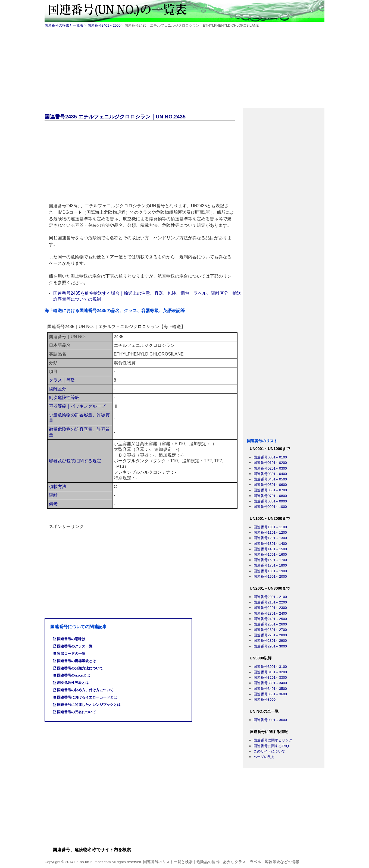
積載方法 (58, 487)
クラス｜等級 (62, 380)
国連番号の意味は (71, 639)
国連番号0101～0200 (270, 463)
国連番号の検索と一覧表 (64, 25)
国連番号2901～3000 (270, 646)
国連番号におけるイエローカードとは (87, 697)
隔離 (53, 495)
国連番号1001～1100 (270, 527)
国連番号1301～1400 (270, 544)
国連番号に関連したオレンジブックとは (89, 705)
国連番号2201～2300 (270, 608)
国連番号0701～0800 (270, 496)
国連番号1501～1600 (270, 554)
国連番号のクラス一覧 (75, 646)
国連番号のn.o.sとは (74, 675)
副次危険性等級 (64, 397)
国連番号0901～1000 (270, 507)
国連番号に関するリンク (273, 740)
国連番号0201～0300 (270, 468)
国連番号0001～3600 (270, 720)
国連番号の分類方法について (80, 668)
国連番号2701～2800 (270, 635)
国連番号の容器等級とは (76, 661)
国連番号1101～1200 (270, 532)
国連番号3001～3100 (270, 667)
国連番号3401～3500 (270, 689)
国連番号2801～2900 (270, 641)
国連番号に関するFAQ (271, 746)
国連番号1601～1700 (270, 560)
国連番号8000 (265, 699)
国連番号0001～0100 (270, 457)
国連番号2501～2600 (270, 624)
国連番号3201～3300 (270, 677)
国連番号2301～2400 (270, 613)
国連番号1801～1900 (270, 571)
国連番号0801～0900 (270, 501)
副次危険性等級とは (73, 683)
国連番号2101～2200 (270, 602)
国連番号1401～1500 (270, 549)
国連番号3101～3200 (270, 672)
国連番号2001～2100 (270, 597)
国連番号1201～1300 (270, 538)
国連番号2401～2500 (104, 25)
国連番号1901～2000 (270, 576)
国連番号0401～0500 (270, 479)
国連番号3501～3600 (270, 694)
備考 (53, 504)
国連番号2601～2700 (270, 630)
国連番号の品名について (76, 712)
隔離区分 (58, 389)
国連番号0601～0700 (270, 490)
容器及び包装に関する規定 (75, 461)
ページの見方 (264, 757)
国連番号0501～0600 (270, 485)
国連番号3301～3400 (270, 683)
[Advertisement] (184, 70)
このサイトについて (269, 751)
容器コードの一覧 (71, 654)
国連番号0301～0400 (270, 474)
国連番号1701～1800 (270, 565)
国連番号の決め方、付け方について (85, 690)
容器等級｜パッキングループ (77, 406)
